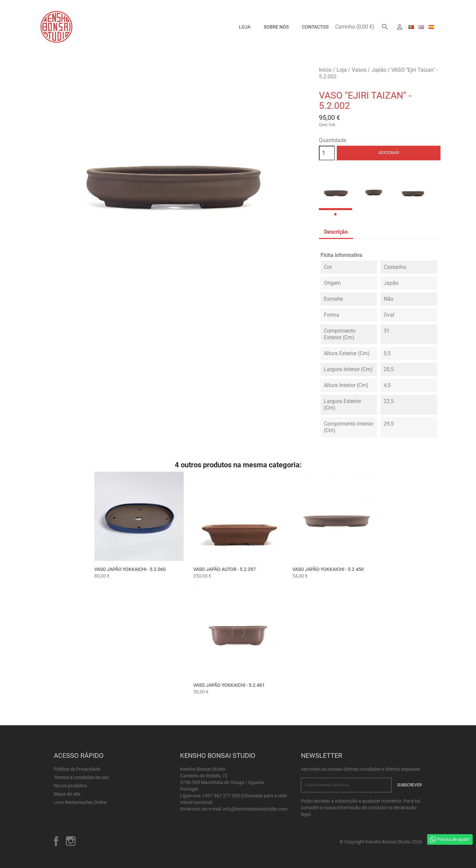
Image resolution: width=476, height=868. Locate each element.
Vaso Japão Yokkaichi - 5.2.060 (130, 569)
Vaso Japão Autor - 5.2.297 (225, 569)
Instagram (71, 841)
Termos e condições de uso (81, 777)
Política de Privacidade (77, 769)
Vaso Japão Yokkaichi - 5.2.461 (229, 685)
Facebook (56, 841)
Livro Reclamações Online (80, 802)
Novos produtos (70, 786)
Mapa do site (67, 794)
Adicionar (389, 153)
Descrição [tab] (336, 232)
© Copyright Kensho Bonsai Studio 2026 (381, 842)
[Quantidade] (327, 153)
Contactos (315, 27)
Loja (245, 27)
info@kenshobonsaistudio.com (255, 809)
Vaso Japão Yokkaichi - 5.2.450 (328, 569)
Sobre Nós (276, 27)
